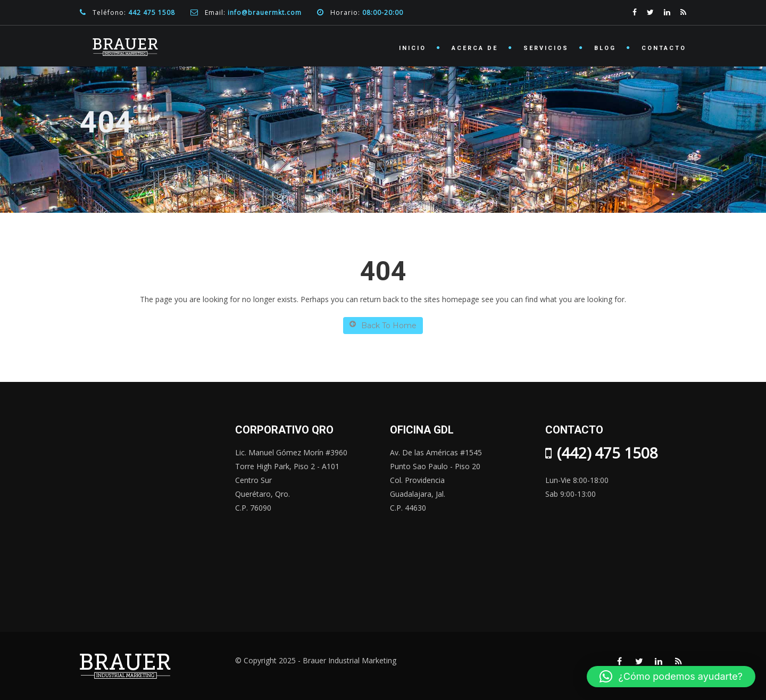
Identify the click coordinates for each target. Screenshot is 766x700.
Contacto (664, 48)
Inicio (413, 48)
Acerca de (475, 48)
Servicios (546, 48)
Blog (605, 48)
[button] (671, 677)
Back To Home (383, 325)
